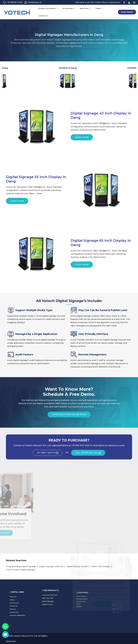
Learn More (82, 138)
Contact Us (43, 16)
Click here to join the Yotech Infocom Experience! (98, 2)
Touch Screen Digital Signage (21, 570)
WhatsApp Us (33, 2)
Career (99, 8)
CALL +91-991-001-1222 (90, 454)
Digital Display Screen (77, 566)
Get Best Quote (50, 454)
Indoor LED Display (100, 566)
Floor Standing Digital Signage (21, 566)
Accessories (69, 8)
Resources (85, 8)
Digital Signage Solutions (51, 566)
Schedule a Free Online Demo (69, 415)
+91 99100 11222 (12, 2)
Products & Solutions (48, 8)
